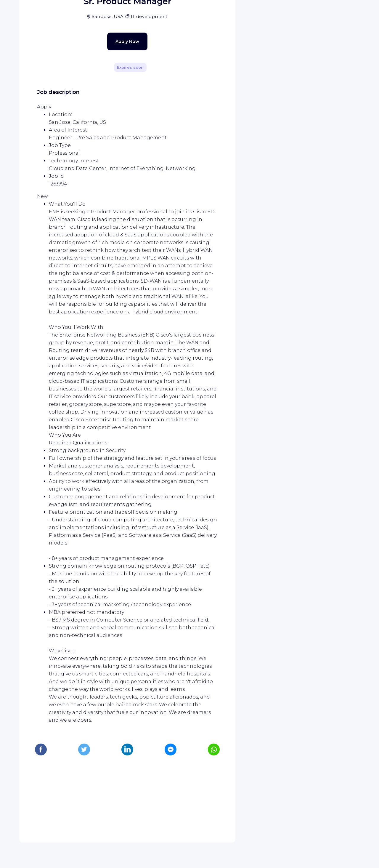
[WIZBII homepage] (29, 12)
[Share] (214, 84)
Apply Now (117, 164)
